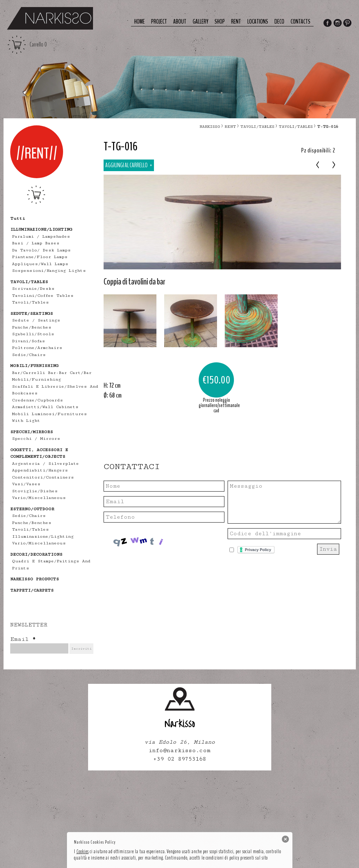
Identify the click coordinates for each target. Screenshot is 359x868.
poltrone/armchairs (37, 348)
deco (279, 22)
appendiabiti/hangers (40, 470)
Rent (236, 22)
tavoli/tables (30, 302)
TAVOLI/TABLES (257, 127)
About (180, 22)
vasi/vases (26, 484)
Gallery (200, 22)
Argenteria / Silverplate (45, 464)
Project (159, 22)
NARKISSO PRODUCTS (35, 579)
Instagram (338, 24)
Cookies (83, 851)
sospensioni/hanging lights (49, 271)
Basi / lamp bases (36, 243)
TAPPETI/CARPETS (32, 590)
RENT (230, 127)
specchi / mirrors (36, 439)
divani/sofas (29, 341)
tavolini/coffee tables (43, 296)
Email (23, 639)
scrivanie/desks (33, 289)
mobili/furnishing (36, 379)
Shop (220, 22)
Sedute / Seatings (36, 320)
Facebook (327, 24)
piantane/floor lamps (40, 257)
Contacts (301, 22)
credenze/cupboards (38, 400)
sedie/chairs (29, 355)
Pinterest (348, 24)
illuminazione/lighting (43, 536)
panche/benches (32, 327)
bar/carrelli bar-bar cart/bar (52, 373)
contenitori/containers (43, 477)
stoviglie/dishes (35, 491)
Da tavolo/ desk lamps (41, 250)
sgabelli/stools (33, 334)
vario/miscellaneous (39, 498)
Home (140, 22)
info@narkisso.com (179, 751)
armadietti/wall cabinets (45, 407)
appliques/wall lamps (40, 264)
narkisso (210, 127)
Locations (258, 22)
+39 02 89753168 (179, 759)
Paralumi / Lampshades (41, 236)
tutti (18, 218)
